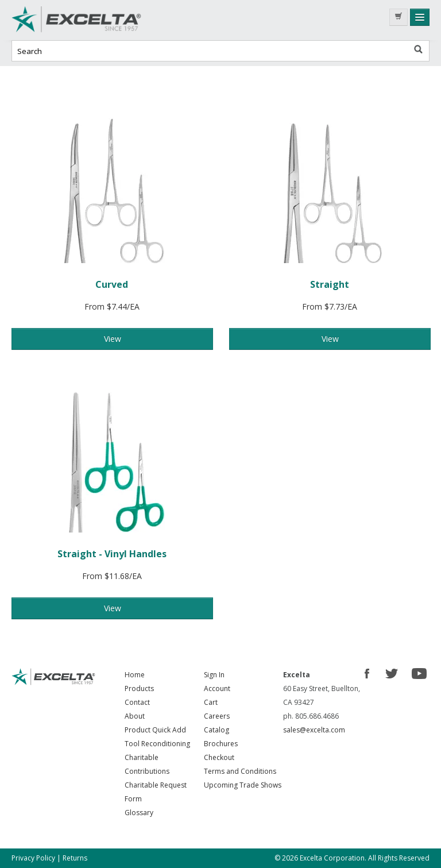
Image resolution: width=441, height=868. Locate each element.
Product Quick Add (155, 730)
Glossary (139, 813)
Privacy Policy (33, 858)
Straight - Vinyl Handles (112, 554)
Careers (217, 716)
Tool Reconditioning (157, 744)
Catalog (216, 730)
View (113, 339)
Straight (330, 284)
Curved (112, 284)
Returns (75, 858)
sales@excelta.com (314, 730)
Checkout (219, 757)
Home (135, 675)
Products (139, 688)
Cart (211, 702)
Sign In (214, 675)
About (135, 716)
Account (217, 688)
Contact (137, 702)
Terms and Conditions (240, 771)
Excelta (98, 20)
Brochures (221, 744)
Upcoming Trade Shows (243, 785)
